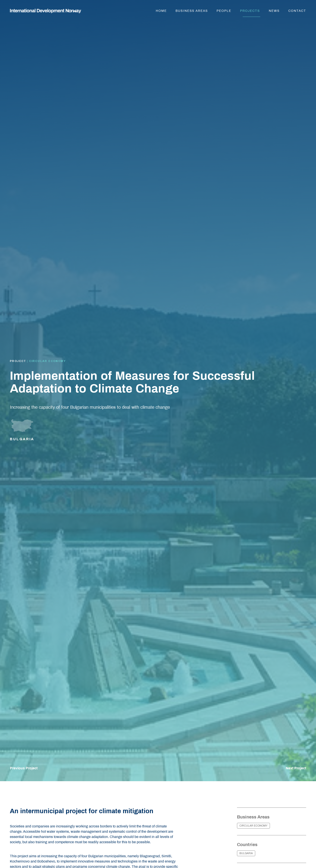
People (224, 11)
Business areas (192, 11)
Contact (297, 11)
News (274, 11)
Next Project (296, 768)
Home (161, 11)
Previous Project (24, 768)
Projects (250, 11)
